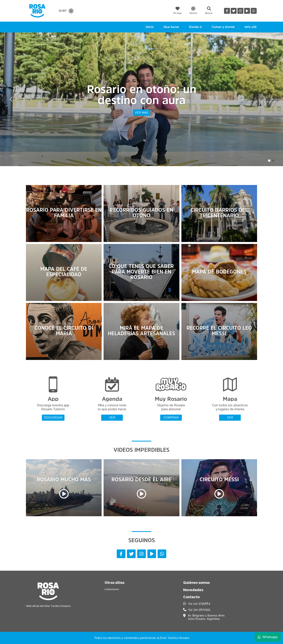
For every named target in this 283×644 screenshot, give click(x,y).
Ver (112, 418)
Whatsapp (267, 636)
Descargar (53, 418)
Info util (251, 27)
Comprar (171, 418)
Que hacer (171, 27)
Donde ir (195, 27)
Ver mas (141, 113)
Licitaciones (112, 589)
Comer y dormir (223, 27)
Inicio (150, 27)
